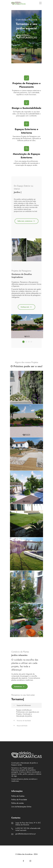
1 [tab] (23, 342)
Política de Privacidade (19, 800)
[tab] (26, 705)
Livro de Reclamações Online (21, 807)
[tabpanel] (19, 250)
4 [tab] (31, 342)
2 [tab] (26, 342)
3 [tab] (29, 342)
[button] (26, 705)
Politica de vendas (18, 803)
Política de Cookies (18, 796)
